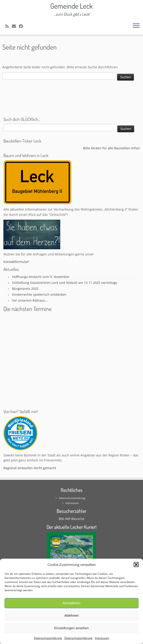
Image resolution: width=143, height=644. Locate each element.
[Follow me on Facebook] (22, 26)
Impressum (102, 638)
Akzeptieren (71, 603)
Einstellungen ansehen (72, 628)
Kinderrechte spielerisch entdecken (39, 294)
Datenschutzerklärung (48, 638)
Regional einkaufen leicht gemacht (30, 468)
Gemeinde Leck (71, 6)
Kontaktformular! (16, 262)
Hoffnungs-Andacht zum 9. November (41, 277)
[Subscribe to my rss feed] (9, 26)
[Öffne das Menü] (136, 26)
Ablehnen (71, 615)
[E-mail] (15, 26)
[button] (136, 565)
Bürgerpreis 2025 (25, 289)
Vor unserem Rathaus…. (30, 300)
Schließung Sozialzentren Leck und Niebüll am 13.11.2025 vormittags (65, 283)
